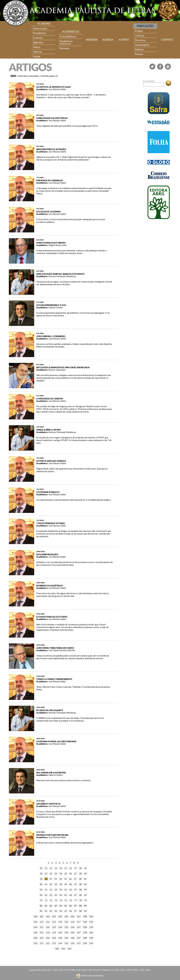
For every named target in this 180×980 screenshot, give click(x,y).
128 (85, 927)
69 (85, 895)
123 (54, 927)
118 (85, 922)
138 (85, 932)
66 (71, 895)
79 (85, 900)
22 (51, 874)
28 (80, 874)
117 (79, 922)
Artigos (139, 31)
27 (76, 874)
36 (70, 879)
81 (46, 906)
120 (35, 927)
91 (46, 911)
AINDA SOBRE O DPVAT (49, 430)
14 (61, 868)
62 (51, 895)
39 (85, 879)
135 (66, 932)
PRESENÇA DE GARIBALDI (50, 180)
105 (66, 916)
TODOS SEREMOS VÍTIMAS (51, 523)
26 (71, 874)
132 (48, 932)
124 (60, 927)
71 (46, 900)
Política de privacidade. (92, 975)
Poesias (139, 54)
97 (76, 911)
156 (72, 943)
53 (56, 890)
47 (76, 884)
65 (66, 895)
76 (71, 900)
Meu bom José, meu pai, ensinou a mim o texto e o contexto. (64, 780)
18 (80, 868)
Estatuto (38, 38)
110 (35, 922)
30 (41, 879)
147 (79, 938)
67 (76, 895)
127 (79, 927)
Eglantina (38, 42)
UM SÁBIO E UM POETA (48, 804)
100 (35, 916)
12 (51, 868)
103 (54, 916)
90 (41, 911)
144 (60, 938)
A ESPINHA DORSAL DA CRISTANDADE (56, 741)
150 (35, 943)
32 (51, 879)
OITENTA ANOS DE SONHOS (51, 461)
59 (85, 890)
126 (72, 927)
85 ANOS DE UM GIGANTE (50, 710)
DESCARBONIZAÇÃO (47, 554)
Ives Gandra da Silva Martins (62, 650)
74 (61, 900)
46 (71, 884)
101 (42, 916)
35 (65, 879)
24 (61, 874)
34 (60, 879)
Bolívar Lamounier (57, 370)
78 (80, 900)
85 (66, 906)
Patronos (64, 48)
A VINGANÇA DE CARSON (49, 399)
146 (72, 938)
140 (35, 938)
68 (80, 895)
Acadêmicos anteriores (66, 42)
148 (85, 938)
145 (66, 938)
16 (71, 868)
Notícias (139, 49)
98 (80, 911)
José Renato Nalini (57, 89)
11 (46, 868)
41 (46, 884)
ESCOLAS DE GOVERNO (49, 212)
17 (76, 868)
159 (91, 943)
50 (41, 890)
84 (61, 906)
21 (46, 874)
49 (85, 884)
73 (56, 900)
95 (66, 911)
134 (60, 932)
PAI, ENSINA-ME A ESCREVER (51, 773)
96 (71, 911)
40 (41, 884)
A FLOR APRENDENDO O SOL (51, 305)
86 (71, 906)
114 (60, 922)
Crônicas (139, 35)
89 (85, 906)
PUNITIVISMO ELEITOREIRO (51, 243)
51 (46, 890)
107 (79, 916)
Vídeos (37, 47)
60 (41, 895)
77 (76, 900)
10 (41, 868)
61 (46, 895)
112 (48, 922)
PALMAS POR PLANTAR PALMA (52, 835)
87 (76, 906)
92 (51, 911)
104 (60, 916)
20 (41, 874)
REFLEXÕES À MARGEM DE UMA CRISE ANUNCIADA (63, 367)
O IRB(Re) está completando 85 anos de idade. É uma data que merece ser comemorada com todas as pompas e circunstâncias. (70, 719)
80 (41, 906)
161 (63, 949)
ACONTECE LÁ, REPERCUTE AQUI (54, 87)
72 (51, 900)
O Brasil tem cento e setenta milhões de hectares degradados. (65, 843)
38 (80, 879)
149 (91, 938)
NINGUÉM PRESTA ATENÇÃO (51, 149)
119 (91, 922)
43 (56, 884)
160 (57, 949)
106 (72, 916)
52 (51, 890)
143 (54, 938)
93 (56, 911)
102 (48, 916)
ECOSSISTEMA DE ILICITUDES (52, 617)
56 (71, 890)
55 (66, 890)
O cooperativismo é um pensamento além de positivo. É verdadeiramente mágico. (74, 500)
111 (42, 922)
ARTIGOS (30, 67)
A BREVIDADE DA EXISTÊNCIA (52, 118)
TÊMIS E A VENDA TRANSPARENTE (54, 679)
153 (54, 943)
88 (80, 906)
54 (61, 890)
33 (56, 879)
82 (51, 906)
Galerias (37, 52)
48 (80, 884)
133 (54, 932)
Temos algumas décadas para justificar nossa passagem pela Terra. (67, 126)
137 (79, 932)
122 (48, 927)
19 (85, 868)
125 (66, 927)
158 (85, 943)
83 (56, 906)
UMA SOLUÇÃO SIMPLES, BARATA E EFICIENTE (60, 274)
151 (42, 943)
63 (56, 895)
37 (75, 879)
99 (85, 911)
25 (66, 874)
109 (91, 916)
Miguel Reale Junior (58, 245)
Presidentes (39, 33)
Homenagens (142, 45)
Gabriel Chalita (56, 307)
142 (48, 938)
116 (72, 922)
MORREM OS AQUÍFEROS (49, 586)
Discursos (140, 40)
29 (85, 874)
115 (66, 922)
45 (66, 884)
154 (60, 943)
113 (54, 922)
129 (91, 927)
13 (56, 868)
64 (61, 895)
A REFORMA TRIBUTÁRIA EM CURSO (55, 648)
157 (79, 943)
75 (66, 900)
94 (61, 911)
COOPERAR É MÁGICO (48, 492)
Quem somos (40, 28)
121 (42, 927)
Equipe (37, 56)
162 (69, 949)
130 (35, 932)
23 (56, 874)
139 (91, 932)
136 (72, 932)
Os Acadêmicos (68, 36)
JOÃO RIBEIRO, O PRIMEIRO (51, 336)
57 (76, 890)
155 (66, 943)
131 (42, 932)
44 (61, 884)
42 (51, 884)
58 (80, 890)
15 (66, 868)
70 (41, 900)
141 (42, 938)
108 (85, 916)
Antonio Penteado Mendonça (62, 276)
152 (48, 943)
